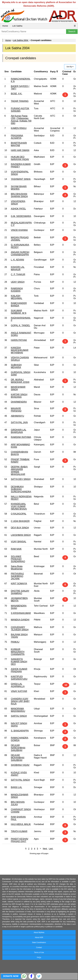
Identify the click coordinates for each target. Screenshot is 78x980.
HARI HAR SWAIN (20, 150)
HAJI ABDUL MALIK (21, 824)
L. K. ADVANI (17, 260)
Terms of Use (39, 952)
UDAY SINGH (18, 282)
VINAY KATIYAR (19, 691)
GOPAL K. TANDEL (20, 325)
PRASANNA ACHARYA (17, 137)
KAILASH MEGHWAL (17, 297)
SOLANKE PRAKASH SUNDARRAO (18, 559)
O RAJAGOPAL (19, 514)
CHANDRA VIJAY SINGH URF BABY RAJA (20, 701)
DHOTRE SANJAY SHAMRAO (20, 592)
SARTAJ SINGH (19, 716)
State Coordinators (39, 942)
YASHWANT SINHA (21, 179)
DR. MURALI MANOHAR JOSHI (20, 381)
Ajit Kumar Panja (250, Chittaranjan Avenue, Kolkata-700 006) (21, 120)
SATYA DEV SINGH (21, 479)
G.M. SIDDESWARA (21, 216)
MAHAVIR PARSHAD (16, 410)
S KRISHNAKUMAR (21, 613)
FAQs (39, 957)
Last (51, 848)
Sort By (70, 67)
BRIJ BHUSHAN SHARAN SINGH (19, 195)
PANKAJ (15, 642)
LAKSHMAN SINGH (21, 535)
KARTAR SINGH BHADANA (19, 396)
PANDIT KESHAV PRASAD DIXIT (19, 840)
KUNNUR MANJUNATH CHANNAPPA (18, 652)
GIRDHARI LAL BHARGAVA (19, 431)
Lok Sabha (17, 26)
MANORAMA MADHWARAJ (18, 710)
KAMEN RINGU (19, 128)
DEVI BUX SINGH (20, 528)
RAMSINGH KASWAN (17, 290)
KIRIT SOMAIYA (19, 584)
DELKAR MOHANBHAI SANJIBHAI (18, 758)
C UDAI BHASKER (20, 521)
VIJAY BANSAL (19, 542)
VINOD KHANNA (19, 230)
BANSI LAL (16, 787)
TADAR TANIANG (20, 101)
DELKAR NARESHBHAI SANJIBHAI (18, 748)
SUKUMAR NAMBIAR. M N (19, 312)
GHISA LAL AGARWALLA (18, 685)
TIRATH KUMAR (19, 831)
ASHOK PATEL (18, 209)
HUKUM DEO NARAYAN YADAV (20, 158)
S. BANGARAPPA (20, 731)
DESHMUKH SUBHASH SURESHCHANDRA (21, 489)
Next (45, 848)
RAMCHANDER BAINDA (19, 304)
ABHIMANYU (17, 416)
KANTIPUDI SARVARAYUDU (19, 678)
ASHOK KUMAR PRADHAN (19, 670)
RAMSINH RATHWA (21, 437)
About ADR (39, 937)
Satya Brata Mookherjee (17, 568)
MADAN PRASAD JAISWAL (20, 239)
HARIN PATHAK (19, 340)
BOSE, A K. (17, 94)
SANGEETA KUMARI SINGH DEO (19, 662)
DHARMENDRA (19, 402)
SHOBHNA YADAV (20, 765)
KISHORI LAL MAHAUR (18, 268)
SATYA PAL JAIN (19, 422)
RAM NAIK (16, 549)
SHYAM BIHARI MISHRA (19, 188)
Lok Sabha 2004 (21, 40)
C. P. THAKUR (18, 274)
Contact (39, 947)
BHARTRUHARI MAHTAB (19, 144)
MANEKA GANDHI (20, 620)
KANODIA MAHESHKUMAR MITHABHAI (20, 350)
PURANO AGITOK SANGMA (20, 110)
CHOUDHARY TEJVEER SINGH (20, 628)
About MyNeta (39, 932)
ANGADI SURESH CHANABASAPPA (20, 253)
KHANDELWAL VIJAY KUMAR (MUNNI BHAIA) (19, 506)
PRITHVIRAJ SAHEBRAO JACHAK (17, 576)
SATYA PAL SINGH (20, 780)
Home (5, 26)
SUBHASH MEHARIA (16, 366)
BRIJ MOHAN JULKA (18, 803)
